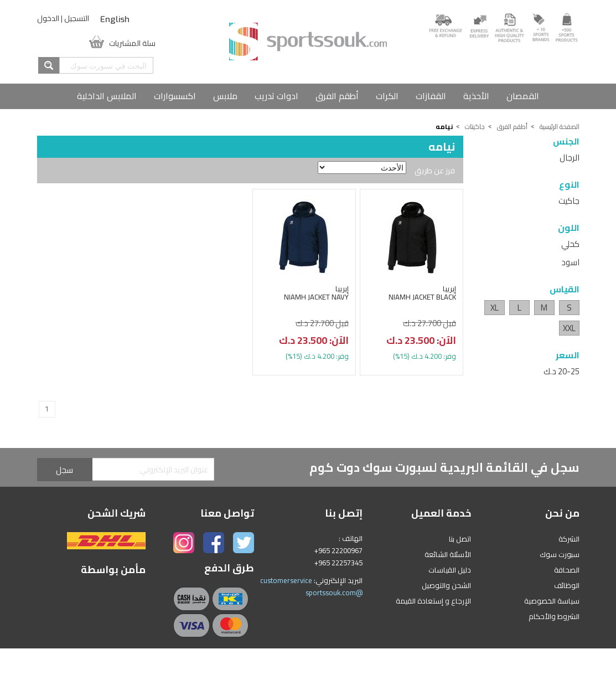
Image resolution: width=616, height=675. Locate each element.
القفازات (431, 96)
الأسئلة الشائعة (448, 554)
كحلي (570, 244)
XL (495, 308)
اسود (570, 262)
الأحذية (476, 96)
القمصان (523, 96)
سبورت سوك (560, 554)
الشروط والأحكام (554, 616)
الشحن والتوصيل (446, 585)
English (115, 19)
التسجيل (77, 18)
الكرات (387, 96)
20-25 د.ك (561, 371)
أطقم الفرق (337, 96)
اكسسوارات (175, 96)
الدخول (48, 18)
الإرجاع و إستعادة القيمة (433, 601)
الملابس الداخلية (107, 96)
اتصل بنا (460, 539)
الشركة (569, 539)
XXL (569, 328)
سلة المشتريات (132, 42)
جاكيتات (475, 127)
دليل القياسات (450, 570)
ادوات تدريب (276, 96)
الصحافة (567, 570)
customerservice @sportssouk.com (311, 586)
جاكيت (569, 201)
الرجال (570, 158)
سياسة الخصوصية (552, 601)
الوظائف (567, 585)
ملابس (225, 96)
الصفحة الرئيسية (560, 127)
